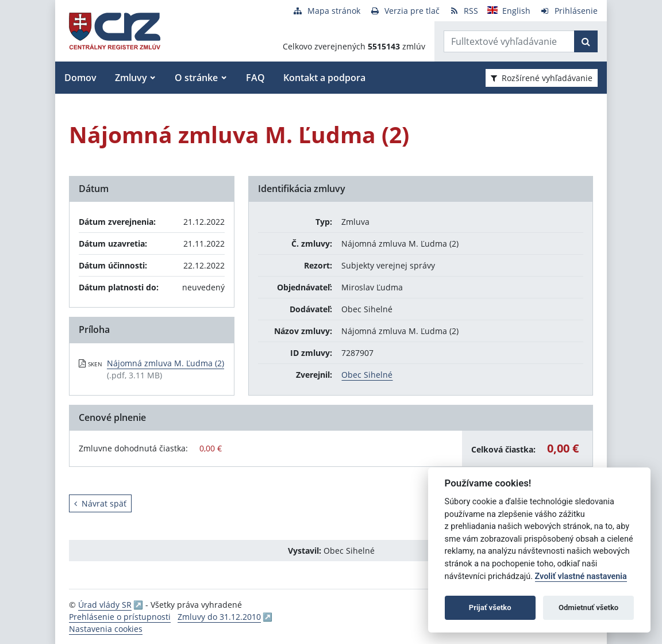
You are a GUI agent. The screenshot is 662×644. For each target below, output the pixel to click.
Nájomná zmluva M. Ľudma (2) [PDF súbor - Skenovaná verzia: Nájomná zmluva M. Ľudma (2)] (165, 363)
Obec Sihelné (367, 375)
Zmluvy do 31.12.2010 (219, 617)
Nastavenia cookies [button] (106, 629)
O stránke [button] (196, 78)
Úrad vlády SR (105, 605)
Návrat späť (100, 503)
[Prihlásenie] (569, 11)
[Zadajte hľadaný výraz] (509, 41)
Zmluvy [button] (131, 78)
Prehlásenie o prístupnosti (120, 617)
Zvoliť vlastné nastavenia (581, 576)
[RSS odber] (463, 11)
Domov (80, 78)
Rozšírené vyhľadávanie (542, 78)
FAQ (255, 78)
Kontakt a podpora (324, 78)
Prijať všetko (490, 607)
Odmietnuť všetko (588, 607)
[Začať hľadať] (586, 41)
